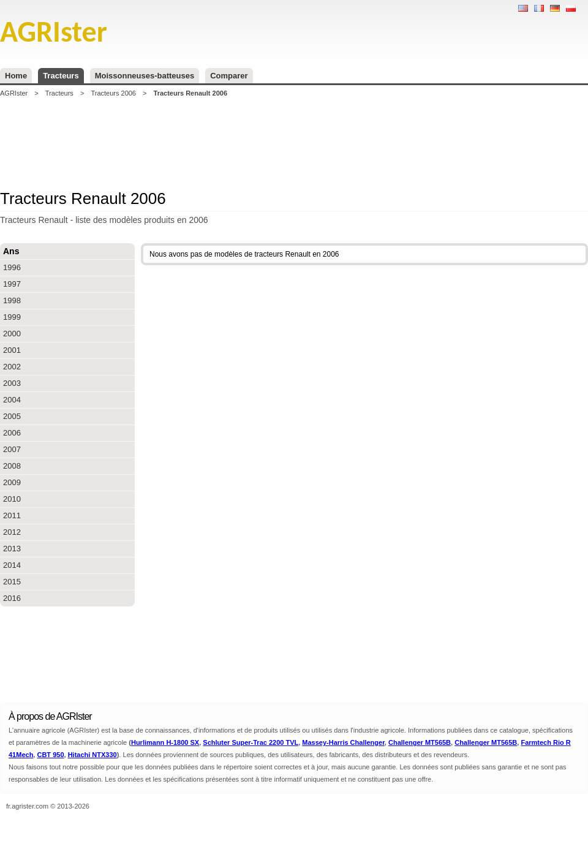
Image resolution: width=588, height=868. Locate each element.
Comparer (229, 76)
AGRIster (14, 93)
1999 (12, 317)
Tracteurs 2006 (113, 93)
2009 (12, 482)
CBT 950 (50, 755)
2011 (12, 515)
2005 (12, 416)
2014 (12, 565)
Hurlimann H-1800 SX (165, 742)
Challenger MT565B (420, 742)
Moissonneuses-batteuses (145, 76)
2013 (12, 549)
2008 (12, 466)
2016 (12, 598)
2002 (12, 367)
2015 (12, 582)
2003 (12, 383)
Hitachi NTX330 (92, 755)
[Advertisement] (294, 143)
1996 (12, 267)
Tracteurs (61, 76)
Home (16, 76)
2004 (12, 400)
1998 (12, 300)
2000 (12, 334)
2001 (12, 350)
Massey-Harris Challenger (343, 742)
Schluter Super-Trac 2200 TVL (251, 742)
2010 (12, 499)
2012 (12, 532)
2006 (12, 433)
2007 (12, 449)
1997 (12, 284)
